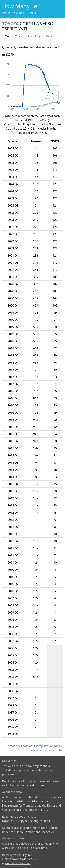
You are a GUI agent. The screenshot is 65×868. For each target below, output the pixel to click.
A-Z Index (19, 13)
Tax (7, 36)
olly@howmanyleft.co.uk (20, 859)
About (32, 13)
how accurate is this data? (46, 750)
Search (6, 13)
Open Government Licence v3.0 (36, 832)
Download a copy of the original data (26, 821)
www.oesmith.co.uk (18, 863)
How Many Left (22, 6)
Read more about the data (19, 817)
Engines (51, 36)
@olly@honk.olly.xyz (18, 855)
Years (19, 36)
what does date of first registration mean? (36, 746)
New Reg (34, 36)
